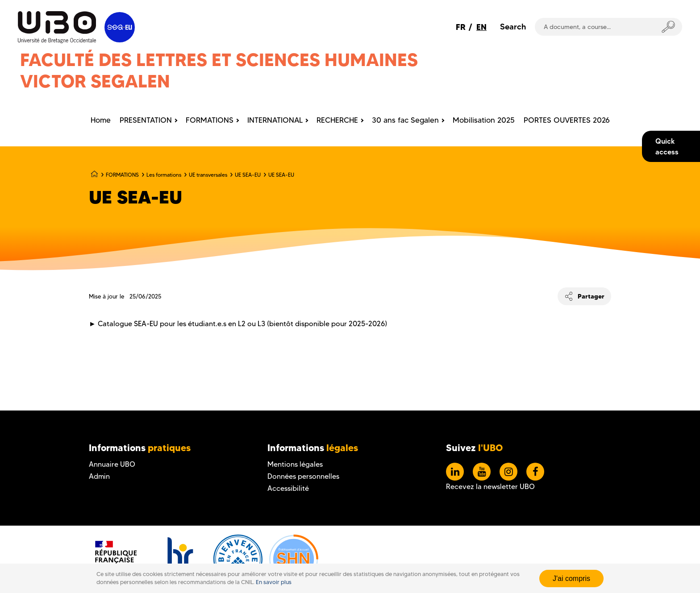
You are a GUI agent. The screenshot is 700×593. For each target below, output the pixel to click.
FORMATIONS (122, 175)
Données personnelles (303, 476)
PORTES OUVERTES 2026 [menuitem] (567, 120)
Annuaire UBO (112, 464)
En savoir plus (274, 582)
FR (461, 27)
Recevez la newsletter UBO (490, 487)
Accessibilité (288, 488)
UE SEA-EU (248, 175)
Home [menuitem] (101, 120)
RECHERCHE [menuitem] (337, 120)
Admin (99, 476)
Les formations (164, 175)
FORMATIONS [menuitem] (210, 120)
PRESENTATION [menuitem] (146, 120)
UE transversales (208, 175)
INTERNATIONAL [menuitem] (275, 120)
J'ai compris (571, 578)
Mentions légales (295, 464)
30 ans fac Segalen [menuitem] (405, 120)
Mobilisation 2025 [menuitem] (484, 120)
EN (481, 27)
